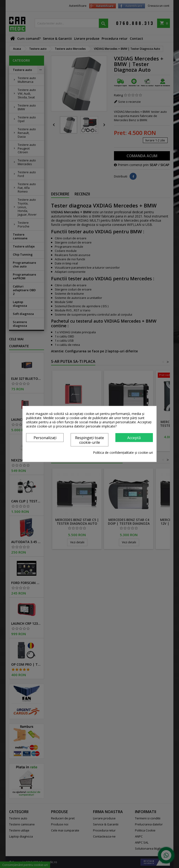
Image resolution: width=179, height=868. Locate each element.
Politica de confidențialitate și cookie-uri (123, 453)
